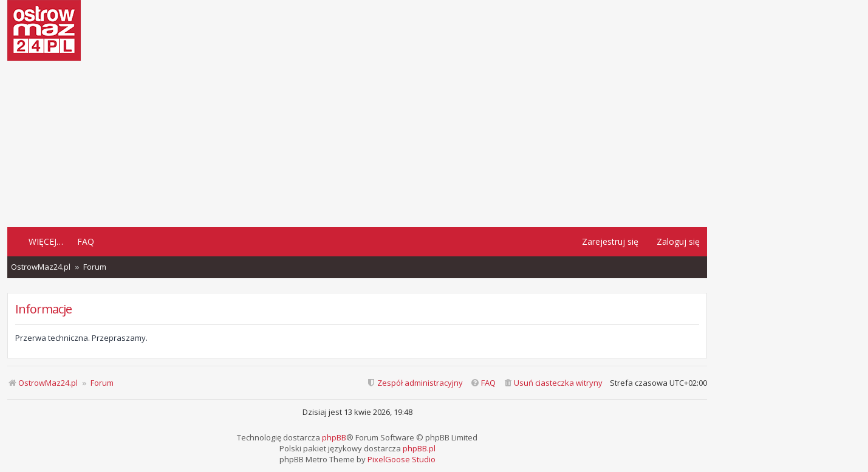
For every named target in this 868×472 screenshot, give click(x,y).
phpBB (334, 437)
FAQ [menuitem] (86, 241)
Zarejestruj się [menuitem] (610, 241)
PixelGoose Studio (402, 459)
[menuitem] (553, 383)
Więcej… (46, 241)
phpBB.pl (419, 448)
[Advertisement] (357, 143)
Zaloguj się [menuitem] (678, 241)
